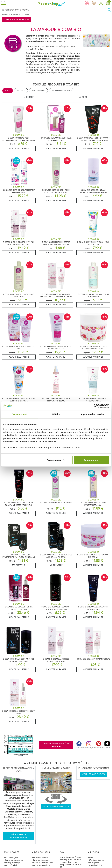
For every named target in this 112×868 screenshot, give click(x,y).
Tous (8, 91)
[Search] (54, 10)
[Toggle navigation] (3, 4)
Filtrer (29, 97)
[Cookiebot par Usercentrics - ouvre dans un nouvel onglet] (96, 406)
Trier (83, 97)
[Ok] (110, 10)
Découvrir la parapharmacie (19, 836)
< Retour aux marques (16, 20)
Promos (21, 91)
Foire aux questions (42, 865)
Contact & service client (43, 863)
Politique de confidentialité (95, 864)
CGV (91, 857)
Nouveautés (38, 91)
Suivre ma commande (14, 860)
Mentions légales (97, 860)
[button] (101, 4)
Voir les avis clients (93, 774)
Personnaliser (55, 460)
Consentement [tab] (19, 414)
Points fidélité (11, 865)
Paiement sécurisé (41, 857)
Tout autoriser (91, 460)
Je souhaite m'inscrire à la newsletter (56, 745)
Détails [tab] (56, 414)
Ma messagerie (12, 857)
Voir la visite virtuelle (56, 807)
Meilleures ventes (62, 91)
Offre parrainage (13, 863)
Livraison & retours (41, 860)
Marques (15, 15)
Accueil (5, 15)
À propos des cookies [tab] (93, 414)
